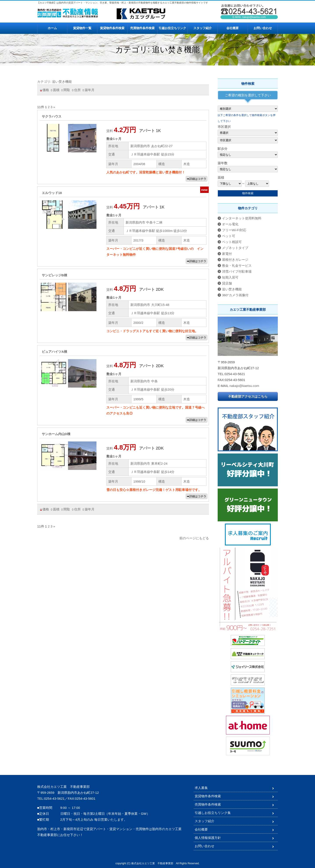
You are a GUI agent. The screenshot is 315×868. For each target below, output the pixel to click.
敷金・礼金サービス (237, 266)
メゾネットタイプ (235, 248)
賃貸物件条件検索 (112, 28)
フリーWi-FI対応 (234, 230)
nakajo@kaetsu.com (254, 17)
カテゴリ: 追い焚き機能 (54, 82)
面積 (55, 90)
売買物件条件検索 (142, 28)
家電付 (227, 254)
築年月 (88, 90)
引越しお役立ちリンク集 (213, 813)
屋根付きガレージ (235, 260)
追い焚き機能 (232, 289)
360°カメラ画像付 (235, 295)
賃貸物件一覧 (82, 28)
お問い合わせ (263, 28)
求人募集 (201, 788)
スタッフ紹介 (203, 28)
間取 (65, 90)
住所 (76, 90)
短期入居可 (230, 277)
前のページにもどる (194, 538)
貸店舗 (227, 283)
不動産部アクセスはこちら (248, 396)
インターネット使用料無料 (242, 218)
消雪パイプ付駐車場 (237, 271)
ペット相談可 (232, 242)
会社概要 (233, 28)
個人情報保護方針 (208, 838)
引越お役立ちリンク (172, 28)
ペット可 (229, 236)
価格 (44, 90)
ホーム (52, 28)
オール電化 (230, 224)
